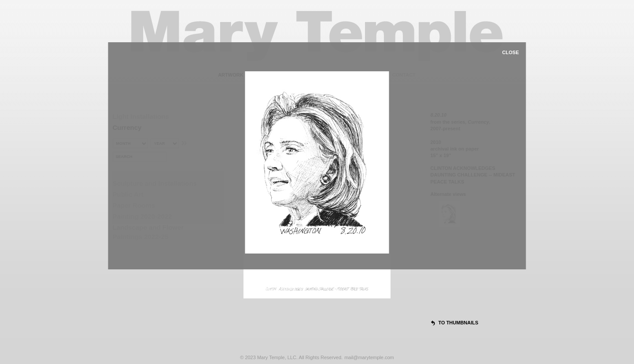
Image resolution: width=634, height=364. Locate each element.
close (511, 52)
